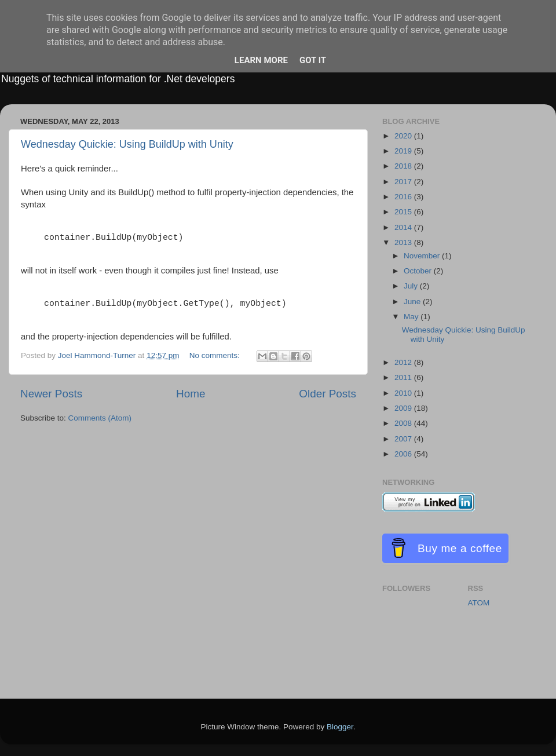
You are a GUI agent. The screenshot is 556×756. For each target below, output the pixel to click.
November (423, 256)
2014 (404, 227)
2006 (404, 454)
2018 (404, 166)
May (412, 317)
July (412, 286)
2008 (404, 423)
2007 (404, 439)
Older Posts (328, 394)
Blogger (340, 727)
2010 (404, 393)
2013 (404, 242)
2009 (404, 408)
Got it (313, 60)
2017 (404, 182)
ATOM (479, 603)
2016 (404, 197)
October (419, 271)
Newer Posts (51, 394)
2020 (404, 136)
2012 (404, 362)
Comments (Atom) (100, 418)
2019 (404, 151)
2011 (404, 377)
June (413, 302)
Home (191, 394)
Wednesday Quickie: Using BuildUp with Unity (127, 144)
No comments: (216, 355)
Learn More (261, 60)
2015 (404, 212)
